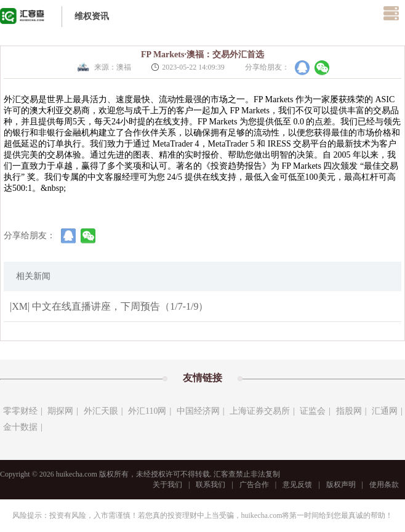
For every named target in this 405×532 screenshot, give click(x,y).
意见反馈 (297, 485)
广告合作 (254, 485)
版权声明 (341, 485)
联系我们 (211, 485)
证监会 (313, 411)
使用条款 (384, 485)
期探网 (60, 411)
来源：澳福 (103, 67)
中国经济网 (198, 411)
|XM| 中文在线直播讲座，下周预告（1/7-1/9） (109, 306)
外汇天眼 (101, 411)
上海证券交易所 (260, 411)
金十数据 (20, 427)
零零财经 (20, 411)
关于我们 (167, 485)
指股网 (349, 411)
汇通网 (385, 411)
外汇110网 (147, 411)
